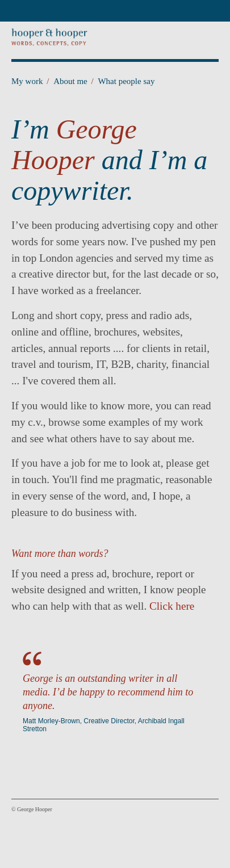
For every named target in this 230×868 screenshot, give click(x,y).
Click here (172, 606)
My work (30, 81)
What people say (126, 81)
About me (74, 81)
